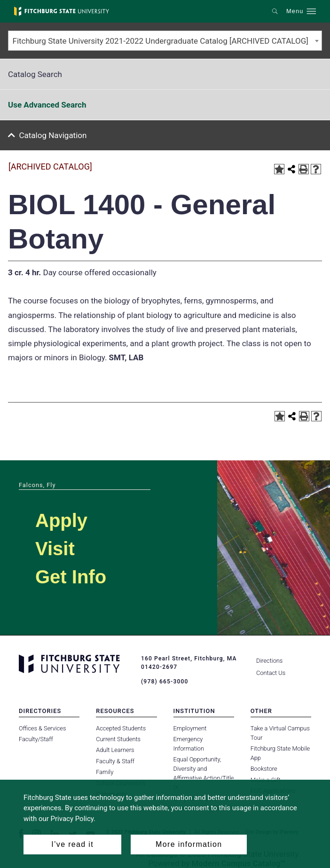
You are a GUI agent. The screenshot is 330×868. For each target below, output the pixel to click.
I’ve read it (72, 844)
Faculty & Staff (115, 761)
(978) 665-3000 (165, 682)
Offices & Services (42, 728)
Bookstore (264, 769)
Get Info (71, 577)
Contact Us (271, 673)
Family (105, 772)
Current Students (118, 739)
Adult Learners (115, 750)
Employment (190, 728)
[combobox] (165, 41)
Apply (61, 520)
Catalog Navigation (53, 135)
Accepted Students (121, 728)
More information (189, 844)
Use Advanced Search (47, 105)
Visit (55, 549)
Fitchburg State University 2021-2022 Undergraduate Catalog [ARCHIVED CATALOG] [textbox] (161, 41)
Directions (269, 661)
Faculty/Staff (36, 739)
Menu (295, 11)
